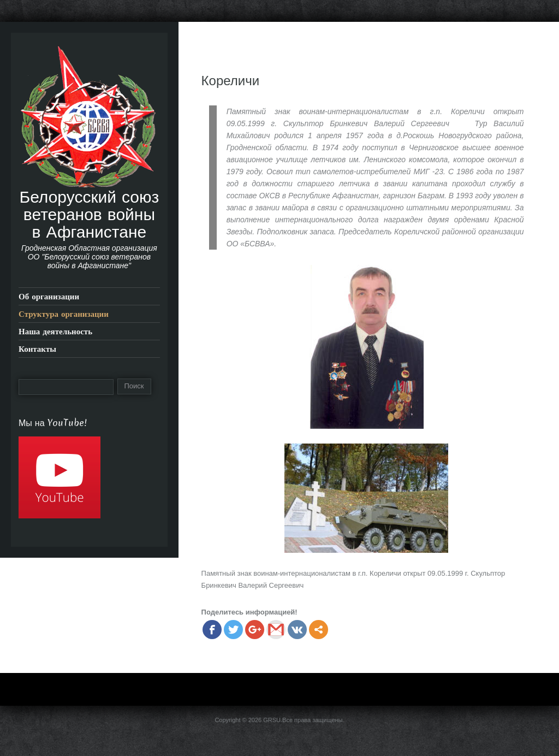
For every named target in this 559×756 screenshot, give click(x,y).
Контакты (37, 349)
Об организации (49, 296)
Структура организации (64, 314)
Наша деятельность (55, 331)
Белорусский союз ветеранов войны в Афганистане (89, 214)
